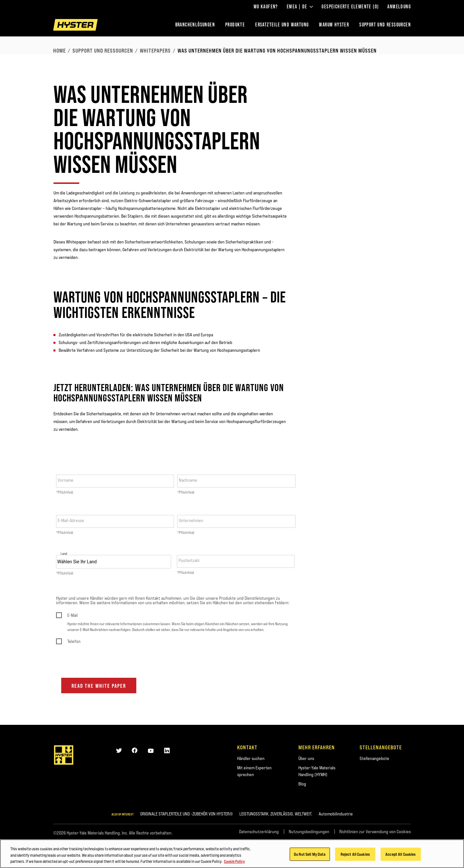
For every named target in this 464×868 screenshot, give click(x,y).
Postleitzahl (189, 560)
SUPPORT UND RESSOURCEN (385, 25)
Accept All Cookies (401, 854)
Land (64, 554)
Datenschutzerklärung (259, 832)
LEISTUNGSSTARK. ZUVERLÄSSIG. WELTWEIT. (276, 814)
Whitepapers (155, 51)
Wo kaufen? (266, 7)
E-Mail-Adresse (71, 520)
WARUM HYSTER (334, 25)
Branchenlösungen (195, 25)
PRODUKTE (235, 25)
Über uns (306, 758)
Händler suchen (251, 758)
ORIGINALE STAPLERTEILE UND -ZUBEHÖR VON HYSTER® (187, 814)
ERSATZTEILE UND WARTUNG (282, 25)
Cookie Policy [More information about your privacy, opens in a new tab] (234, 862)
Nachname (188, 480)
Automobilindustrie (336, 814)
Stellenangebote (374, 758)
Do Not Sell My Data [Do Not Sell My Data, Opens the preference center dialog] (310, 854)
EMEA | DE (300, 7)
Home (59, 51)
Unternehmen (191, 520)
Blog (302, 784)
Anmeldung (399, 7)
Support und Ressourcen (103, 51)
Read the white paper (99, 686)
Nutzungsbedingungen (309, 832)
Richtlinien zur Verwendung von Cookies (375, 832)
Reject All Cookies (355, 854)
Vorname (66, 480)
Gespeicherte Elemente (350, 7)
